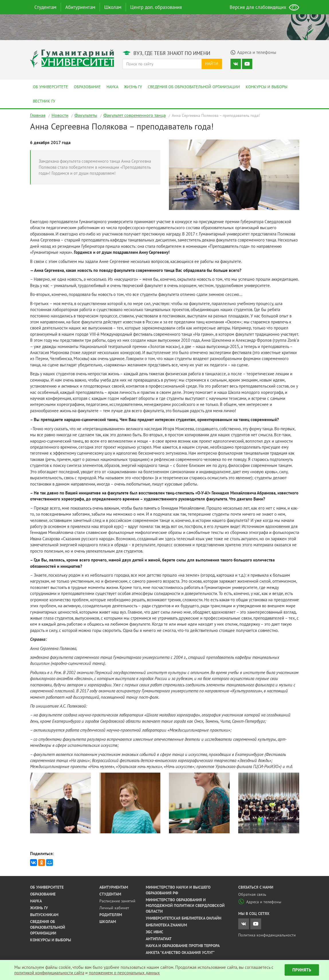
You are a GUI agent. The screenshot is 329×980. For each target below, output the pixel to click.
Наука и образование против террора (183, 946)
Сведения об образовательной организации (194, 87)
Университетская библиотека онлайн (184, 918)
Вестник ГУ (44, 101)
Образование (87, 87)
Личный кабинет (114, 908)
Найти (212, 64)
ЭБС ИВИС (154, 932)
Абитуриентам (80, 7)
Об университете (51, 87)
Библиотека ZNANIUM (166, 925)
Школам (113, 7)
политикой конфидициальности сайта (49, 973)
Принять (302, 970)
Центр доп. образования (156, 7)
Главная (38, 115)
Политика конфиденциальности (267, 935)
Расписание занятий (117, 901)
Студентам (45, 7)
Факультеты (86, 115)
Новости (60, 115)
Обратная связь (252, 894)
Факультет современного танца (135, 115)
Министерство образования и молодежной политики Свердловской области (185, 906)
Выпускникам (44, 915)
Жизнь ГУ (133, 87)
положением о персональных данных (124, 973)
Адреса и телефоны (260, 902)
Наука (112, 87)
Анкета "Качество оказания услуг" (180, 952)
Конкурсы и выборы (267, 87)
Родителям (111, 915)
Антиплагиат (159, 939)
